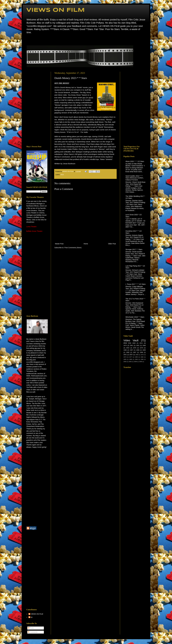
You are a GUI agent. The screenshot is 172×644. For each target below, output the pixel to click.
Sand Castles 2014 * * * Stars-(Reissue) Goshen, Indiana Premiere (135, 178)
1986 (125, 350)
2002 (128, 348)
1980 (136, 357)
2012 (125, 343)
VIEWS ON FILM (56, 10)
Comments (33, 632)
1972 (142, 355)
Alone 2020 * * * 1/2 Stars (135, 161)
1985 (131, 359)
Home (27, 39)
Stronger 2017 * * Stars (134, 249)
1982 (142, 357)
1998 (141, 352)
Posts (31, 628)
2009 (141, 362)
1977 (131, 357)
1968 (137, 355)
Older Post (112, 244)
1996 (142, 359)
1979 (141, 348)
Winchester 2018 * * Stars (135, 317)
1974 (125, 346)
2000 (125, 362)
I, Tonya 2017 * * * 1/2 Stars (136, 284)
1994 (136, 359)
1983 (125, 359)
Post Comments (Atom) (73, 248)
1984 (134, 343)
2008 (135, 362)
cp (32, 617)
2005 (130, 362)
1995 (128, 352)
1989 (144, 350)
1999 (144, 346)
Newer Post (59, 244)
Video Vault (131, 340)
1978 (135, 348)
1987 (131, 350)
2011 (141, 343)
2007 (131, 355)
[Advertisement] (37, 107)
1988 (138, 350)
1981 (131, 346)
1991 (138, 346)
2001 (125, 355)
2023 (62, 175)
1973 (125, 357)
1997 (135, 352)
